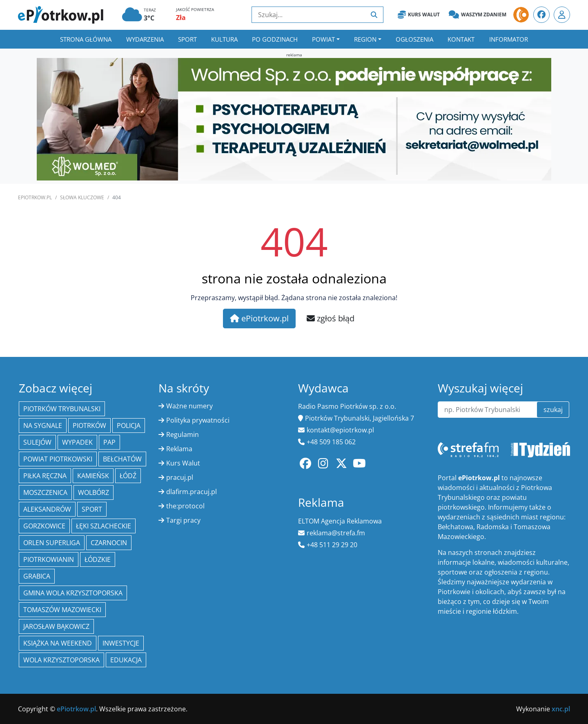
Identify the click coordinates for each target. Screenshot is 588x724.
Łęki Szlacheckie (104, 526)
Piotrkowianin (49, 559)
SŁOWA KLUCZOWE (82, 197)
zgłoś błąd (331, 318)
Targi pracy (183, 520)
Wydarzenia (145, 39)
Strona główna (86, 39)
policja (129, 425)
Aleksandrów (47, 509)
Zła (181, 18)
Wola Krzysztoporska (61, 660)
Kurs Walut (419, 15)
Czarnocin (109, 543)
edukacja (126, 660)
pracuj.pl (180, 477)
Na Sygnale (43, 425)
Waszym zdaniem (478, 15)
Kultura (224, 39)
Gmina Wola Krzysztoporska (73, 593)
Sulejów (37, 442)
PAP (109, 442)
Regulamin (183, 434)
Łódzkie (98, 559)
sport (92, 509)
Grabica (37, 576)
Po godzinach (275, 39)
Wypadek (77, 442)
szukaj (553, 410)
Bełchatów (122, 459)
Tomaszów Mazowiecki (62, 610)
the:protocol (185, 506)
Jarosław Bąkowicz (56, 626)
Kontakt (461, 39)
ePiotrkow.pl (35, 197)
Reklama (179, 449)
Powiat (323, 39)
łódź (128, 476)
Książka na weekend (58, 643)
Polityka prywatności (198, 420)
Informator (509, 39)
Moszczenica (45, 492)
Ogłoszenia (414, 39)
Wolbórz (94, 492)
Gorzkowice (44, 526)
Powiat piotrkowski (58, 459)
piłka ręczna (45, 476)
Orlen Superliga (52, 543)
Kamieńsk (93, 476)
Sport (187, 39)
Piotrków (89, 425)
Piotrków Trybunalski (62, 409)
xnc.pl (561, 709)
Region (365, 39)
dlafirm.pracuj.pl (192, 492)
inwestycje (121, 643)
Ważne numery (189, 406)
